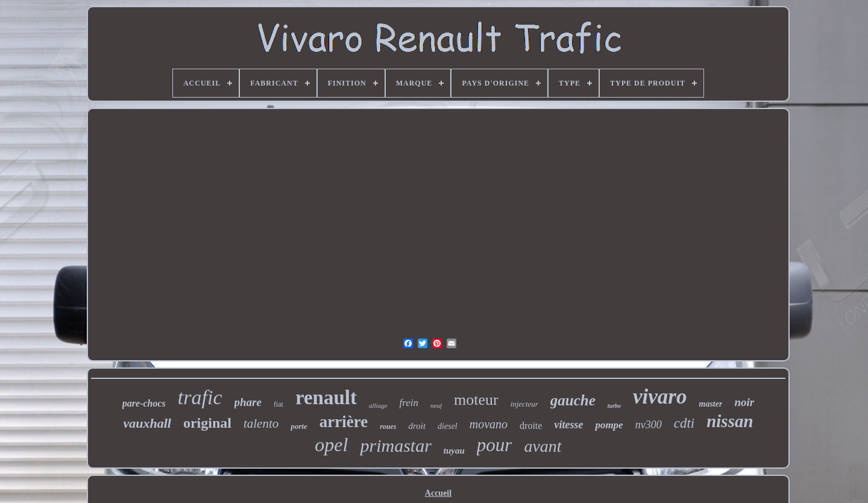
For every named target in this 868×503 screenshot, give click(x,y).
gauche (573, 400)
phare (248, 402)
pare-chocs (144, 403)
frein (409, 403)
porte (299, 426)
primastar (395, 445)
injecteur (524, 404)
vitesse (568, 425)
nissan (730, 421)
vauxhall (147, 423)
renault (326, 398)
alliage (378, 405)
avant (542, 446)
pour (495, 445)
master (711, 404)
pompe (609, 425)
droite (531, 426)
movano (489, 424)
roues (388, 426)
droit (417, 426)
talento (261, 423)
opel (331, 445)
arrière (344, 422)
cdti (684, 423)
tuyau (454, 451)
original (207, 423)
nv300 (649, 425)
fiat (278, 404)
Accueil (438, 493)
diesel (448, 426)
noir (744, 402)
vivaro (660, 397)
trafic (200, 397)
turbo (614, 406)
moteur (476, 400)
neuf (436, 405)
